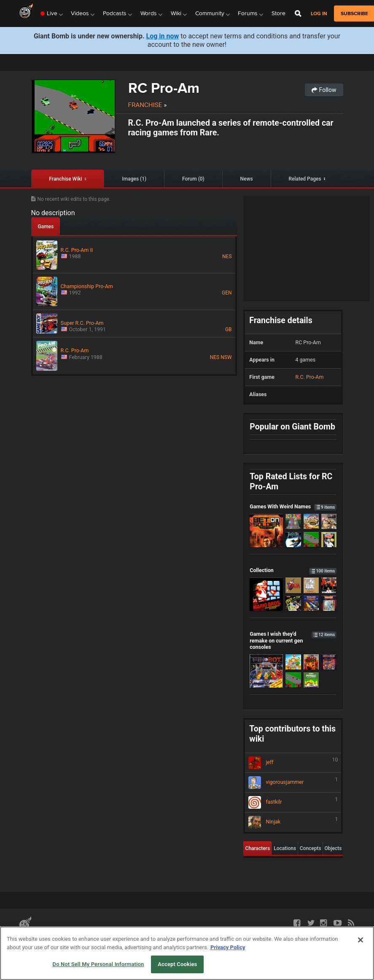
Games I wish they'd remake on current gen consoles (293, 640)
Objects (333, 848)
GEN (227, 293)
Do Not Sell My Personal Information (98, 964)
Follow (324, 90)
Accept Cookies (177, 964)
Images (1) (134, 179)
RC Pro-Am (164, 88)
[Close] (361, 940)
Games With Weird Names (293, 506)
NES (227, 256)
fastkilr (293, 802)
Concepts (311, 848)
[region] (187, 953)
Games (46, 227)
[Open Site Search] (298, 13)
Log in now (163, 36)
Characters (258, 848)
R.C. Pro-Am (310, 377)
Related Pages (305, 179)
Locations (285, 848)
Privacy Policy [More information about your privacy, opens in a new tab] (228, 947)
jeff (293, 763)
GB (229, 329)
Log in (319, 14)
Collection (293, 570)
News (247, 179)
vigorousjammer (293, 783)
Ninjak (293, 822)
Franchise (145, 105)
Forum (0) (193, 179)
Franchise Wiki (65, 179)
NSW (226, 357)
